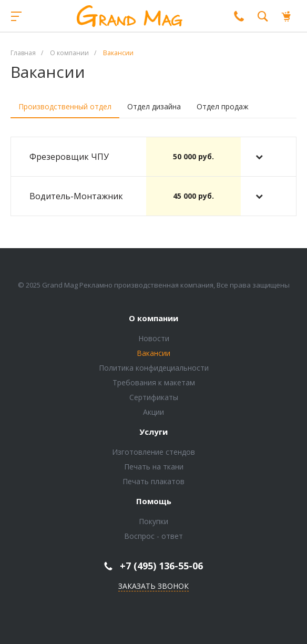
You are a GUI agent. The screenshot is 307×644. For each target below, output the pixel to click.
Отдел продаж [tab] (223, 106)
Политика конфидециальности (154, 368)
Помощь (154, 502)
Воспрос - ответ (153, 536)
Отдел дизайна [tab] (154, 106)
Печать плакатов (153, 481)
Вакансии (153, 353)
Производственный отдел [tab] (65, 106)
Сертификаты (154, 397)
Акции (153, 412)
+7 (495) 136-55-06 (161, 566)
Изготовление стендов (153, 452)
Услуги (153, 432)
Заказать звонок (153, 586)
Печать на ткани (154, 467)
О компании (153, 319)
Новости (154, 338)
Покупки (153, 521)
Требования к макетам (154, 382)
